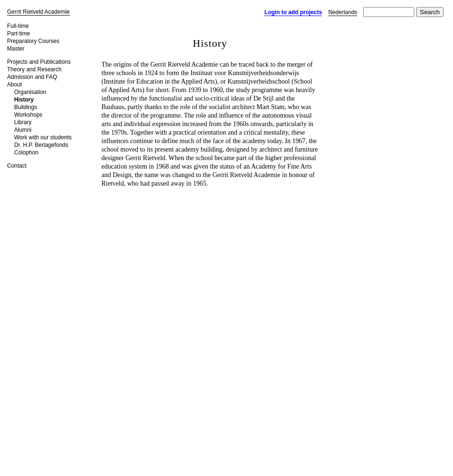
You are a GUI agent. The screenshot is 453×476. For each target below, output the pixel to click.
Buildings (26, 107)
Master (16, 49)
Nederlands (343, 12)
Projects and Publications (39, 62)
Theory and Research (34, 69)
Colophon (26, 153)
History (24, 100)
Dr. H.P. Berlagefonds (41, 145)
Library (23, 122)
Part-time (19, 34)
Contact (17, 166)
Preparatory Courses (33, 41)
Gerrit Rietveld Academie (38, 12)
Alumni (23, 130)
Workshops (28, 115)
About (14, 85)
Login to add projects (293, 12)
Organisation (30, 92)
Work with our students (43, 137)
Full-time (18, 26)
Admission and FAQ (32, 77)
